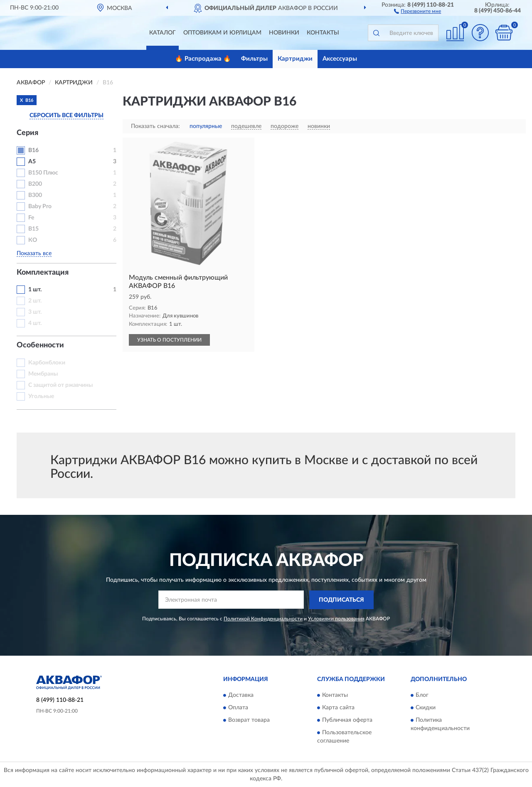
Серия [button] (27, 133)
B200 (35, 184)
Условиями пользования (336, 619)
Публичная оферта (347, 721)
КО (33, 240)
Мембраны (43, 374)
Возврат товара (249, 721)
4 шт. (35, 323)
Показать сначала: (155, 126)
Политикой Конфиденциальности (263, 619)
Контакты (323, 33)
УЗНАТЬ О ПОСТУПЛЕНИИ (169, 340)
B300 (35, 195)
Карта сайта (338, 708)
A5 (32, 162)
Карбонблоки (47, 363)
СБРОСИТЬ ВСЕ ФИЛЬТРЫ (66, 116)
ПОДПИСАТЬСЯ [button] (341, 600)
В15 (33, 229)
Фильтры (254, 59)
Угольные (41, 396)
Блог (422, 696)
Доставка (241, 696)
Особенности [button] (40, 345)
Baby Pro (40, 207)
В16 (33, 150)
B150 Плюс (43, 173)
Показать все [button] (34, 253)
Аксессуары (340, 59)
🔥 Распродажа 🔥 (203, 59)
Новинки (284, 33)
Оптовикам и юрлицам (222, 33)
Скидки (426, 708)
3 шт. (35, 312)
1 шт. (35, 290)
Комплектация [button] (43, 273)
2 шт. (35, 301)
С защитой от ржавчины (60, 385)
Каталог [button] (163, 33)
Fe (31, 218)
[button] (417, 11)
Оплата (238, 708)
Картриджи (295, 59)
